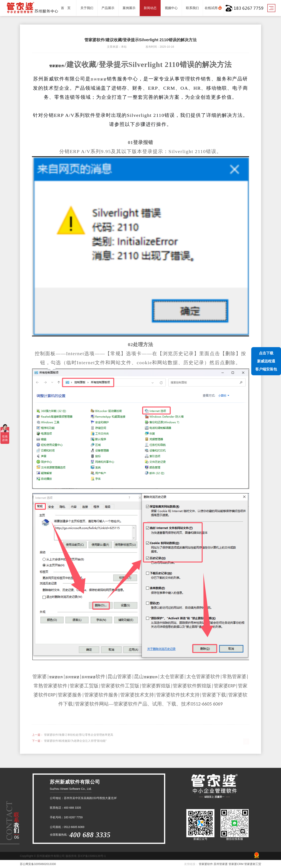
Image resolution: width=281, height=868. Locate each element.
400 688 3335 (73, 808)
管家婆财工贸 (253, 864)
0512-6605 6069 (74, 827)
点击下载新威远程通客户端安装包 (266, 361)
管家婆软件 (57, 66)
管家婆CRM (236, 864)
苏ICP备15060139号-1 (92, 856)
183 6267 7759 (73, 817)
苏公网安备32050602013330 (38, 864)
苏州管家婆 (99, 80)
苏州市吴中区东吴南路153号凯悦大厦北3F (90, 798)
